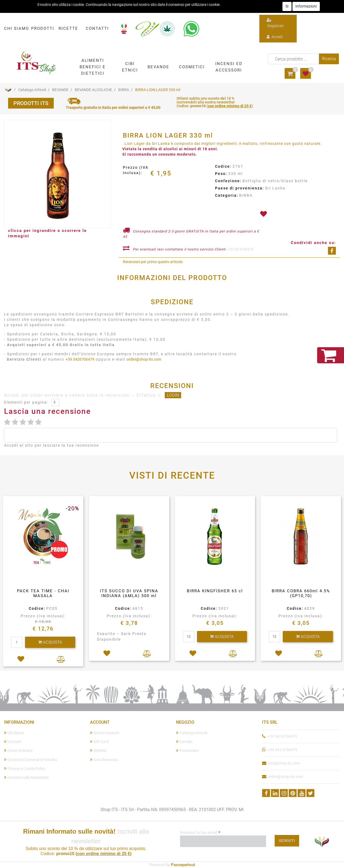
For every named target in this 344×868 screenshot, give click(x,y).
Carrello (184, 742)
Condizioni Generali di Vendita (31, 760)
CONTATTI (97, 28)
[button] (93, 67)
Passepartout (183, 865)
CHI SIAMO (17, 28)
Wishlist (98, 750)
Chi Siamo (14, 733)
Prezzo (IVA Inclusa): (136, 170)
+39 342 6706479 (240, 249)
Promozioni (187, 750)
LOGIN (173, 395)
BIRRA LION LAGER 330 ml (158, 90)
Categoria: (227, 195)
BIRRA (124, 90)
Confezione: (228, 181)
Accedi (275, 37)
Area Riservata (104, 760)
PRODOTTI (43, 28)
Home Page (8, 90)
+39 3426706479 (80, 359)
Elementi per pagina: (26, 402)
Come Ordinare (18, 750)
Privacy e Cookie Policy (25, 768)
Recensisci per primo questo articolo (153, 262)
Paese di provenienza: (240, 188)
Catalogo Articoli (32, 90)
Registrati (275, 23)
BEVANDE (60, 90)
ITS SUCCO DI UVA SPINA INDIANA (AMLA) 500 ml (129, 593)
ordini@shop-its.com (144, 359)
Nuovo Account (105, 733)
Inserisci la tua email (200, 833)
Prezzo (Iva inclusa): (43, 616)
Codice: (223, 166)
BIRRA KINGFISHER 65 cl (215, 591)
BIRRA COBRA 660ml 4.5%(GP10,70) (301, 593)
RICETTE (68, 28)
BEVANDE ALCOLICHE (93, 90)
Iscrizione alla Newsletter (26, 777)
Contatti (13, 742)
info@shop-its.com (284, 763)
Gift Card (99, 742)
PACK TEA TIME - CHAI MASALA (43, 593)
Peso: (221, 174)
